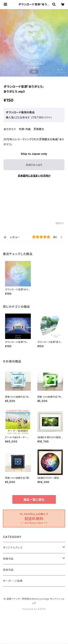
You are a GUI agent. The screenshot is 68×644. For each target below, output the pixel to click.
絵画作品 (8, 559)
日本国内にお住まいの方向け (34, 176)
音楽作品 (8, 570)
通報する (60, 223)
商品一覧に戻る (34, 500)
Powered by (34, 609)
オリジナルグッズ (13, 548)
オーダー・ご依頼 (13, 581)
